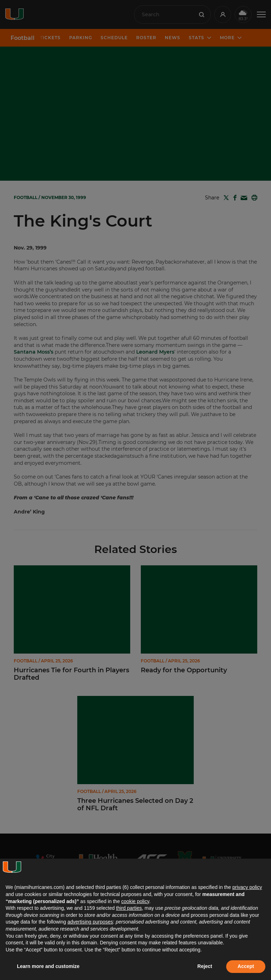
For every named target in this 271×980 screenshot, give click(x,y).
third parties (129, 908)
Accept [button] (246, 966)
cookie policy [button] (135, 901)
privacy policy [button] (247, 887)
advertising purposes (90, 922)
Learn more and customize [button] (48, 966)
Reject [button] (205, 966)
